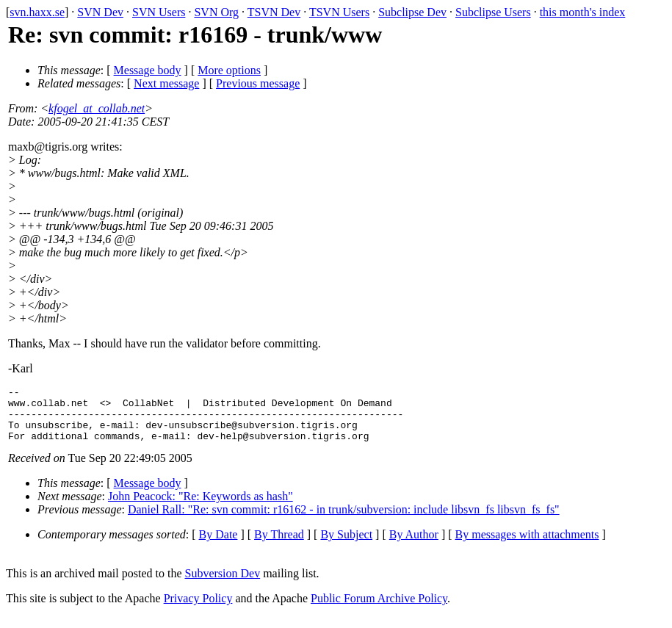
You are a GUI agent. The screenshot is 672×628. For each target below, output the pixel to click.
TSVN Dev (274, 12)
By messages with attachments (527, 545)
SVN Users (159, 12)
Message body (148, 70)
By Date (218, 545)
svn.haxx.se (37, 12)
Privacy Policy (198, 609)
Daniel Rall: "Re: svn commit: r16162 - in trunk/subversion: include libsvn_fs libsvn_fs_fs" (344, 520)
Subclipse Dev (412, 12)
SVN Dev (100, 12)
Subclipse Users (493, 12)
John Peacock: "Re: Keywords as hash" (200, 507)
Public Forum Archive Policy (379, 609)
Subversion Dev (223, 584)
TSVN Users (339, 12)
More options (229, 70)
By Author (414, 545)
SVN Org (216, 12)
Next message (166, 83)
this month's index (583, 12)
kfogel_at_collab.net (97, 108)
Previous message (258, 83)
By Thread (279, 545)
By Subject (346, 545)
